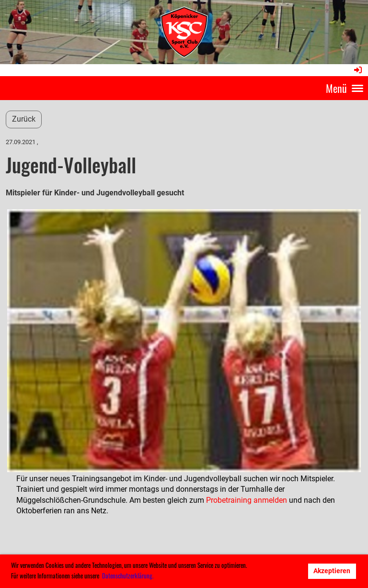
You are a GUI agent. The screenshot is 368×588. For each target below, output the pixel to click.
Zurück (24, 119)
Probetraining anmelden (247, 500)
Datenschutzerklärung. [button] (128, 576)
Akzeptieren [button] (332, 571)
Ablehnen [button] (282, 571)
